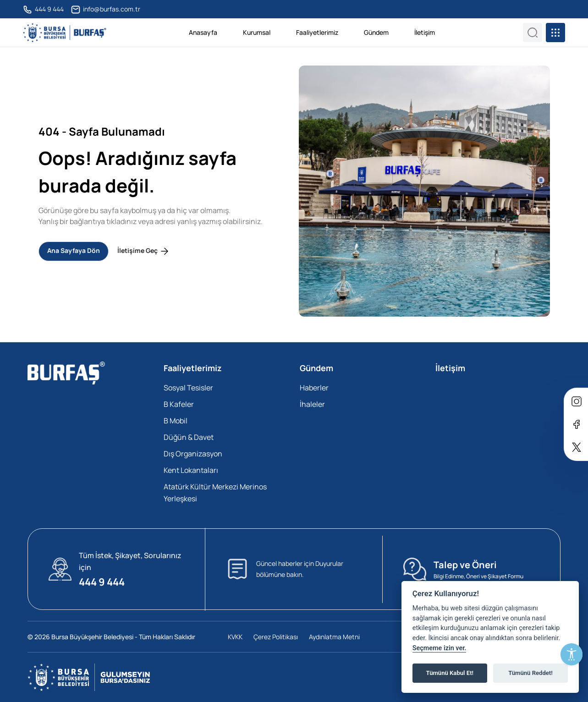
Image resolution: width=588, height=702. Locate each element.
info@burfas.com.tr (106, 9)
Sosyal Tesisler (188, 388)
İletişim (425, 32)
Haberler (314, 388)
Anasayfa (203, 32)
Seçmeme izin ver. (440, 648)
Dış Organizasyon (193, 454)
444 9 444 (43, 9)
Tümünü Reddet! (530, 673)
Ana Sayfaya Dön (74, 250)
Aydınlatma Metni (334, 637)
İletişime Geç (144, 251)
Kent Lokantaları (191, 470)
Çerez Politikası (276, 637)
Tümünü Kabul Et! (450, 673)
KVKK (235, 637)
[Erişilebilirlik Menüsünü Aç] (572, 654)
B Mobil (176, 421)
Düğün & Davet (189, 437)
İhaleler (312, 404)
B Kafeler (179, 404)
